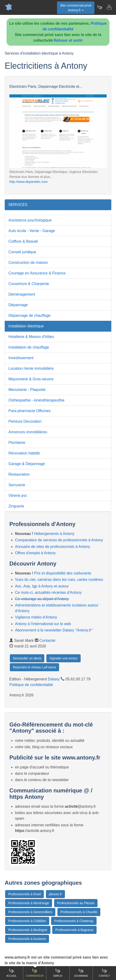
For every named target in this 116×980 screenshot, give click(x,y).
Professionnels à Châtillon (27, 921)
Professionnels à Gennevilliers (30, 912)
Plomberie (17, 443)
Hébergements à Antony (54, 534)
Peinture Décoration (25, 421)
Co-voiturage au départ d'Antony (42, 599)
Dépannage (18, 305)
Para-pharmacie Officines (30, 411)
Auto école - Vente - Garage (32, 231)
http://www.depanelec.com (28, 182)
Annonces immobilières (28, 432)
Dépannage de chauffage (29, 315)
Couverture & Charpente (29, 284)
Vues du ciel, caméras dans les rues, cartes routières (59, 580)
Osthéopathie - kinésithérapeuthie (36, 400)
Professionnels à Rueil (24, 894)
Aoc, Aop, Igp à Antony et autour (42, 586)
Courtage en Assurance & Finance (37, 273)
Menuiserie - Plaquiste (27, 390)
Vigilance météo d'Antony (36, 617)
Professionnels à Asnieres (27, 939)
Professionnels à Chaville (79, 912)
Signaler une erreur (64, 658)
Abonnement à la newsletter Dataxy (54, 630)
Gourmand (81, 973)
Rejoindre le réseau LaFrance (34, 667)
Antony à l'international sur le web (43, 624)
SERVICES (18, 205)
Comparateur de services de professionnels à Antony (59, 540)
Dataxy (54, 679)
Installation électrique (26, 326)
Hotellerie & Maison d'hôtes (31, 337)
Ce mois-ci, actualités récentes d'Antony (48, 592)
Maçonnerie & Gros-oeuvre (31, 379)
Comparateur (35, 973)
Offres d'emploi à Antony (35, 553)
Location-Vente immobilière (31, 368)
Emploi (58, 973)
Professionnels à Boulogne (28, 930)
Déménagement (22, 294)
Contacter (47, 641)
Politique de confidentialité (31, 685)
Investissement (21, 358)
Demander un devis (27, 658)
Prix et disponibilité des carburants (63, 573)
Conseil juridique (22, 252)
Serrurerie (17, 485)
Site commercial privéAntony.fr (76, 8)
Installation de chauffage (29, 347)
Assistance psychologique (30, 220)
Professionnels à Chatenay (74, 921)
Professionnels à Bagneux (74, 930)
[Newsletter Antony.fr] (100, 7)
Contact (105, 973)
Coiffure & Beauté (23, 241)
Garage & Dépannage (27, 464)
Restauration (19, 474)
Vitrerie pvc (18, 496)
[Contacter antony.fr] (109, 7)
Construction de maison (28, 263)
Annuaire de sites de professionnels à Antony (52, 547)
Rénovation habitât (24, 453)
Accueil (11, 973)
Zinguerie (16, 506)
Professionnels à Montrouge (29, 903)
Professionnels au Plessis (76, 903)
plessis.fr (55, 894)
